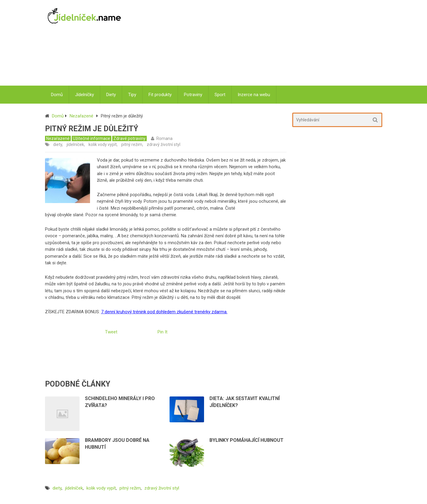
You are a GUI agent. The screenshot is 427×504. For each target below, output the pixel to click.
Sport (220, 95)
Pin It (162, 332)
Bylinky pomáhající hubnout (247, 440)
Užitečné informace (92, 138)
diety (58, 144)
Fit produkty (160, 95)
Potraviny (193, 95)
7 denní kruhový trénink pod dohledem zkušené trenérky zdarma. (164, 312)
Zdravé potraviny (129, 138)
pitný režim (132, 144)
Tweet (111, 332)
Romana (164, 138)
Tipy (132, 95)
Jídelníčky (84, 95)
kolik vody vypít (103, 144)
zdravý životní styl (164, 144)
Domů (57, 95)
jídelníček (75, 144)
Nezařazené (81, 116)
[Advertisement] (256, 44)
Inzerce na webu (254, 95)
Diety (111, 95)
